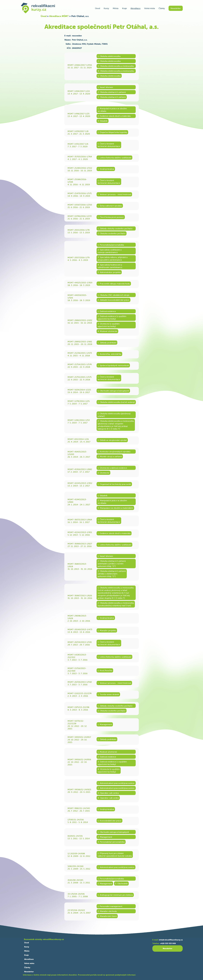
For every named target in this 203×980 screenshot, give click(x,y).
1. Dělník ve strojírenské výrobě (112, 440)
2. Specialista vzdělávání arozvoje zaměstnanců (110, 251)
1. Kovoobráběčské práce (109, 821)
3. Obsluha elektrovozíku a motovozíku (116, 66)
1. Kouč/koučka (105, 670)
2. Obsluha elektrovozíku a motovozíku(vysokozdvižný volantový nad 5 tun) (116, 604)
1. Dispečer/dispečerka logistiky (112, 132)
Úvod (97, 8)
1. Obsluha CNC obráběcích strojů (113, 295)
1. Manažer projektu (107, 630)
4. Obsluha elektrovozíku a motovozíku (116, 71)
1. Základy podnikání (107, 343)
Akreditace (135, 8)
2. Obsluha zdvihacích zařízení (112, 92)
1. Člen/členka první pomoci (111, 217)
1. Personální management (110, 906)
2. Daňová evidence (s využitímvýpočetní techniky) (112, 317)
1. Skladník (102, 495)
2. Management (105, 837)
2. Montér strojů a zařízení (110, 456)
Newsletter (176, 8)
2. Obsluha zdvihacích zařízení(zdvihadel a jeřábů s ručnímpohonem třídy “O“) (112, 564)
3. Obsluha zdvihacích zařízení (112, 97)
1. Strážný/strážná (106, 169)
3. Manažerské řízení (107, 916)
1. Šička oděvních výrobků (110, 206)
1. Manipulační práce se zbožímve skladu (112, 110)
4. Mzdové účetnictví (107, 331)
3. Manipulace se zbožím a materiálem (115, 508)
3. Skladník (103, 121)
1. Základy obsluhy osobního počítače (115, 228)
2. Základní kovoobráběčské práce (113, 300)
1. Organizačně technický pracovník (114, 484)
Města (116, 8)
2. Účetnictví (103, 473)
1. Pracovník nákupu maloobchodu (114, 284)
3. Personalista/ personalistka (111, 842)
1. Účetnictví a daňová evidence (112, 468)
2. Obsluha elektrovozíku (109, 61)
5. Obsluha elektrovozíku (109, 76)
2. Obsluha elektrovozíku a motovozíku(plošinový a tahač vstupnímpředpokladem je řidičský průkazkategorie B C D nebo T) (116, 425)
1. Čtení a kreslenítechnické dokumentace (109, 145)
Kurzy (106, 8)
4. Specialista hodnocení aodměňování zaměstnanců (110, 266)
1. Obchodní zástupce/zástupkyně (113, 391)
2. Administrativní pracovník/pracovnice (116, 788)
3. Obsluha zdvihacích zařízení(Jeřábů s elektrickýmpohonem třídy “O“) (112, 574)
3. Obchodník (121, 883)
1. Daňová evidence (107, 311)
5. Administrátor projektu (109, 272)
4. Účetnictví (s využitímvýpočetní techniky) (109, 770)
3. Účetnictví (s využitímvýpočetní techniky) (109, 325)
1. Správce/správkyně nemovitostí (113, 365)
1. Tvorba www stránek (108, 694)
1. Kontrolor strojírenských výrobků (114, 452)
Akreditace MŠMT (59, 16)
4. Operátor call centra (108, 798)
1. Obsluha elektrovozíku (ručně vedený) (116, 402)
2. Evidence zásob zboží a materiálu (114, 116)
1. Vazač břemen (105, 87)
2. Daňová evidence (107, 757)
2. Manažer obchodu (107, 911)
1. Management (105, 724)
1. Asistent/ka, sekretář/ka (109, 354)
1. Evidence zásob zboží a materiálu (114, 533)
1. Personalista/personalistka (111, 245)
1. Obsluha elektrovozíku (109, 56)
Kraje (124, 8)
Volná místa (150, 8)
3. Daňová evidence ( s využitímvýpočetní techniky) (112, 763)
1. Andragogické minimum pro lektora (115, 895)
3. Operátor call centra (108, 793)
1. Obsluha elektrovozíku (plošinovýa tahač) (114, 415)
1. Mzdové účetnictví (107, 752)
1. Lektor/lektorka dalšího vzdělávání (114, 158)
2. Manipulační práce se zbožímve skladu (112, 502)
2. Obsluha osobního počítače (112, 233)
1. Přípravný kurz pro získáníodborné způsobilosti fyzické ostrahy (115, 855)
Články (162, 8)
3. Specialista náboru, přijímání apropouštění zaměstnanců (113, 258)
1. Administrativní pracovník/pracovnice (116, 783)
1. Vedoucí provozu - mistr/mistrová (114, 194)
